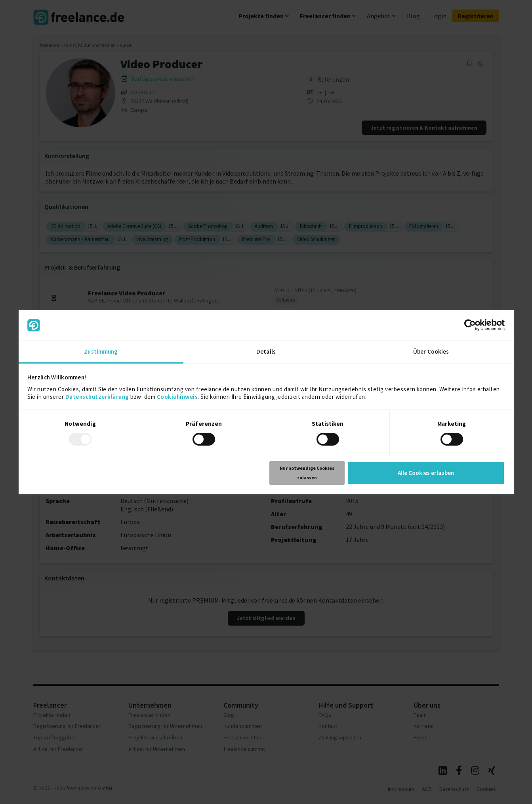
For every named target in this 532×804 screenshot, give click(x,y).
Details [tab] (266, 351)
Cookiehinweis (177, 397)
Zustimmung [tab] (101, 351)
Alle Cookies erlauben (426, 473)
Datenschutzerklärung (97, 397)
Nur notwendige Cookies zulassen (307, 473)
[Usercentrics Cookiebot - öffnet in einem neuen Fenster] (470, 325)
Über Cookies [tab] (431, 351)
